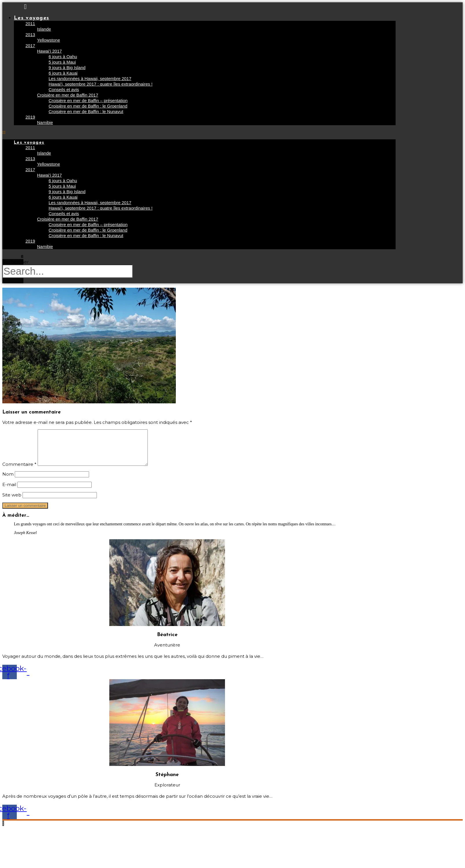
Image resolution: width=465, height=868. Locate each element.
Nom (8, 481)
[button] (199, 132)
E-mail (9, 491)
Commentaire (19, 471)
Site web (12, 502)
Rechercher (15, 262)
